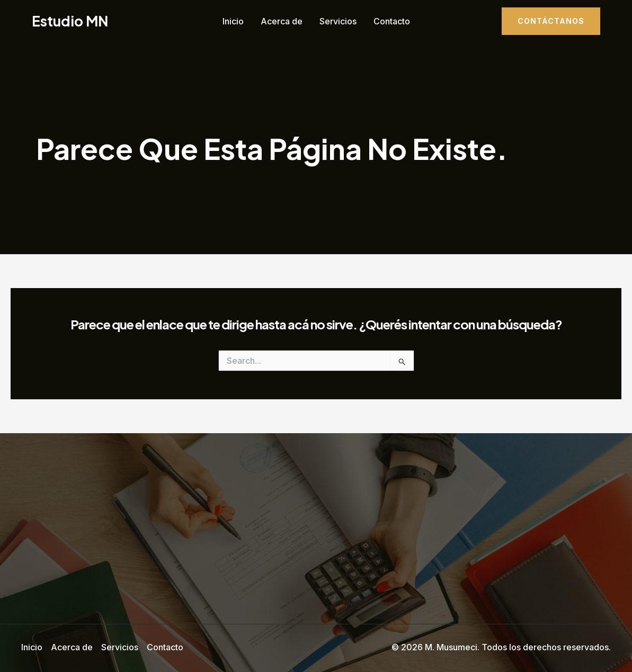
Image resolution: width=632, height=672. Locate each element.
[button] (551, 21)
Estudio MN (70, 21)
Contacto (392, 21)
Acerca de (282, 21)
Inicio (233, 21)
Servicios (338, 21)
